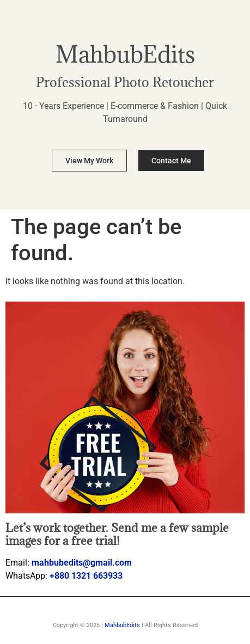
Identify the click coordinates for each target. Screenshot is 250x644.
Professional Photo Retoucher (125, 82)
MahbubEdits (125, 54)
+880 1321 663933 (86, 576)
